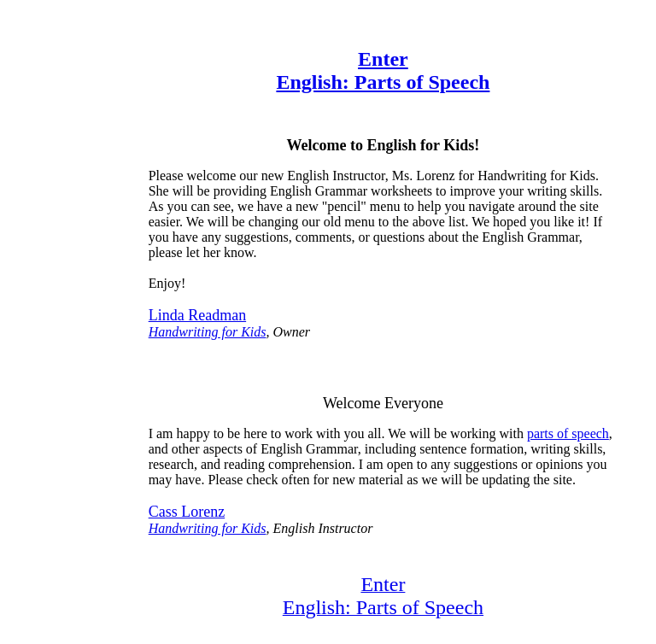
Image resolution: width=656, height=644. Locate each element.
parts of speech (568, 433)
